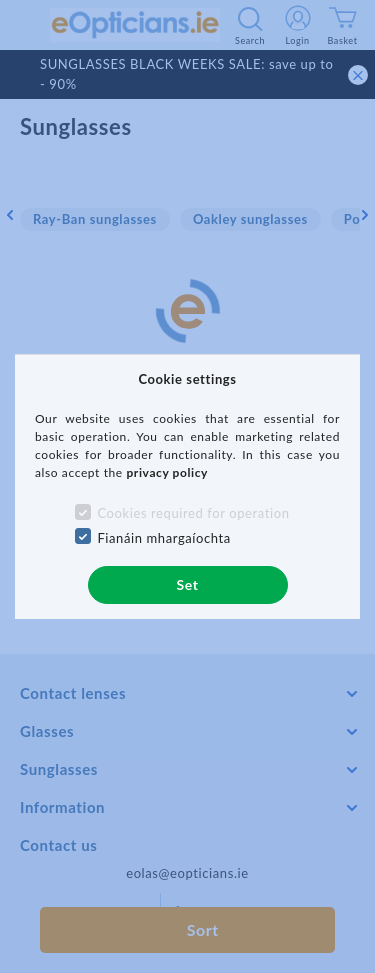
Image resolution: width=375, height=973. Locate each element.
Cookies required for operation (193, 513)
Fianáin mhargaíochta (164, 538)
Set (187, 584)
